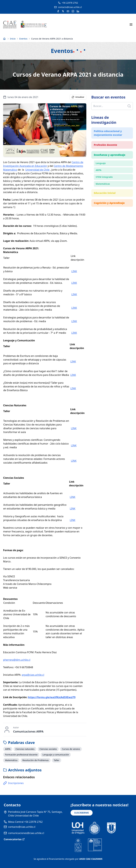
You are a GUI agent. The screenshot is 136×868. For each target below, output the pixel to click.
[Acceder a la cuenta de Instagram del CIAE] (73, 11)
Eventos (23, 39)
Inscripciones (13, 783)
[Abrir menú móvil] (131, 25)
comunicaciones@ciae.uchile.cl (26, 833)
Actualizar (78, 97)
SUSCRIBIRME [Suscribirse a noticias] (82, 813)
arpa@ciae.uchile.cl (33, 675)
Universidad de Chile (37, 170)
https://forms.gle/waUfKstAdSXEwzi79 (52, 697)
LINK (74, 271)
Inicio (13, 39)
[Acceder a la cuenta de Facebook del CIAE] (58, 11)
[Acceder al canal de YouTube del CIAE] (68, 11)
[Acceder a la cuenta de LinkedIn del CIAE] (78, 11)
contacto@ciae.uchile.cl (22, 827)
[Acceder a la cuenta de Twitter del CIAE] (63, 11)
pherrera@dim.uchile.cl (17, 660)
